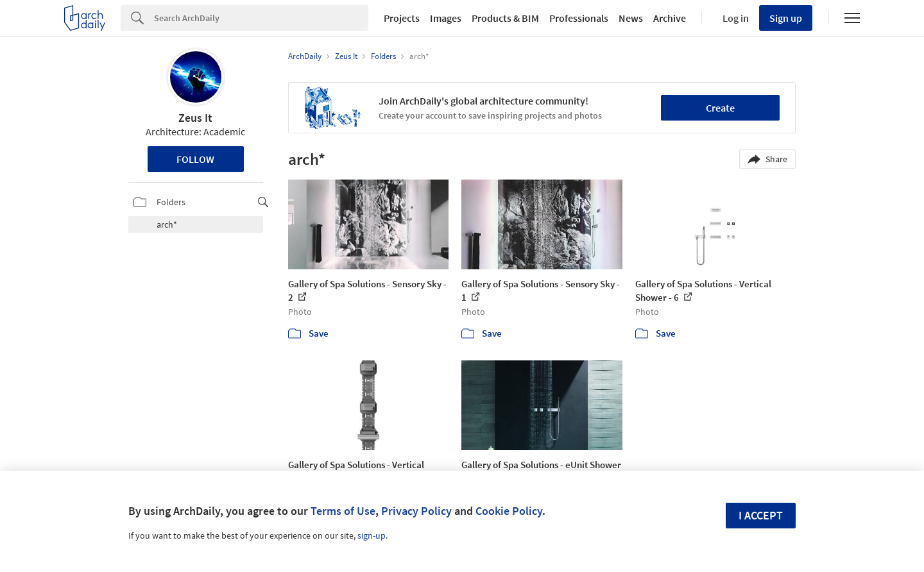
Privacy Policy (416, 511)
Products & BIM (505, 18)
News (631, 18)
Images (446, 18)
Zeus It (195, 118)
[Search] (261, 18)
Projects (402, 18)
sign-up (372, 535)
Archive (670, 18)
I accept (761, 515)
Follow (195, 159)
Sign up (786, 18)
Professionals (579, 18)
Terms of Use (343, 511)
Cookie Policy (509, 511)
